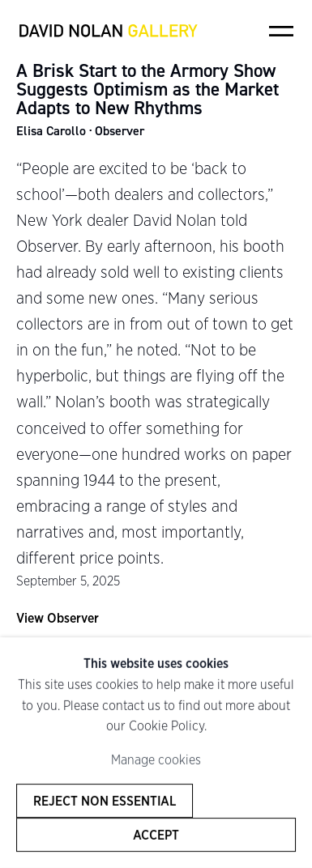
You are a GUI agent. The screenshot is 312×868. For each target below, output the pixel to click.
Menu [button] (281, 31)
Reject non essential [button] (105, 801)
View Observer (58, 618)
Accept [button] (156, 835)
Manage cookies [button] (156, 760)
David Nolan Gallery (108, 31)
